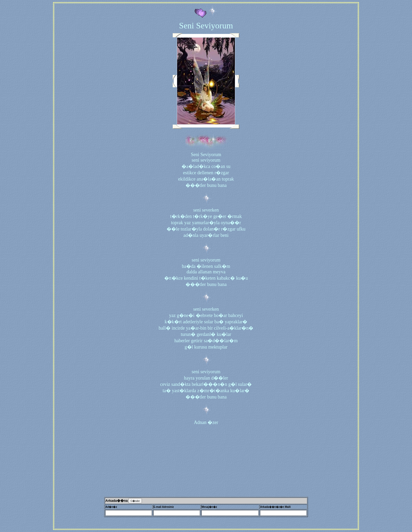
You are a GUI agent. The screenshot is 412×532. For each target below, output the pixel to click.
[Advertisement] (206, 461)
